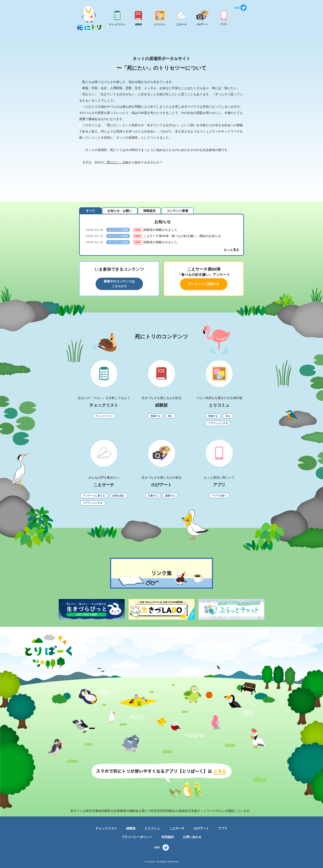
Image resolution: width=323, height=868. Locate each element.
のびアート (201, 828)
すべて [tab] (91, 211)
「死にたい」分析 (116, 162)
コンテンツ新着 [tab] (177, 211)
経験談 (131, 828)
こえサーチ (177, 828)
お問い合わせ (192, 837)
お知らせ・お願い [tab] (120, 211)
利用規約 (168, 837)
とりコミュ (152, 828)
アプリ (223, 828)
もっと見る (231, 250)
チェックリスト (106, 828)
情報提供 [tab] (149, 211)
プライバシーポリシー (137, 837)
